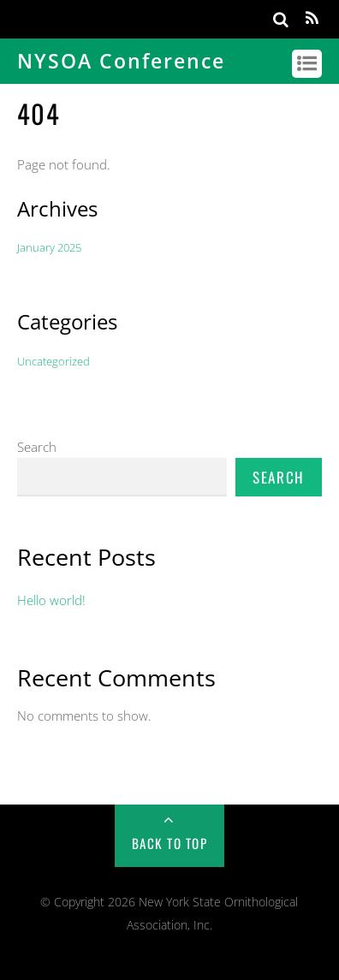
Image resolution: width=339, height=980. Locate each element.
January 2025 (49, 247)
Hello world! (51, 600)
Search (37, 447)
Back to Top (170, 843)
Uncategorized (54, 361)
